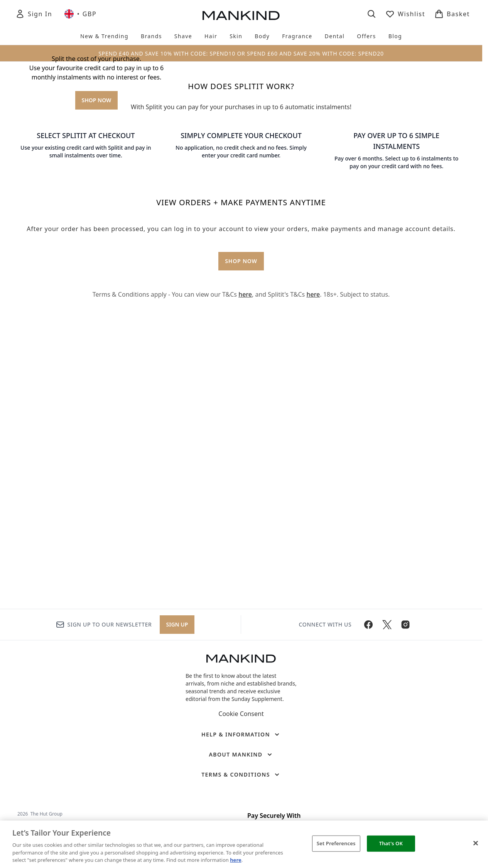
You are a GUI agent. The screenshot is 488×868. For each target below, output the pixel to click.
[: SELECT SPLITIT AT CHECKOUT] (86, 385)
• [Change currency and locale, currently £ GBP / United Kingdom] (80, 14)
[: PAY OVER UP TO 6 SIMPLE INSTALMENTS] (396, 385)
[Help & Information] (241, 735)
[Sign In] (34, 14)
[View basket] (452, 14)
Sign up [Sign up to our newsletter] (177, 624)
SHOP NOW (97, 212)
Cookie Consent (241, 714)
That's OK (391, 843)
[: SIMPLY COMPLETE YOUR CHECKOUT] (241, 385)
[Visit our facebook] (368, 625)
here (245, 579)
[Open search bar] (371, 14)
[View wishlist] (405, 14)
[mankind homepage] (241, 15)
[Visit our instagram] (405, 625)
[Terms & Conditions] (241, 775)
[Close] (476, 843)
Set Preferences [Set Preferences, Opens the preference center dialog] (336, 843)
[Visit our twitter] (387, 625)
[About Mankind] (241, 755)
